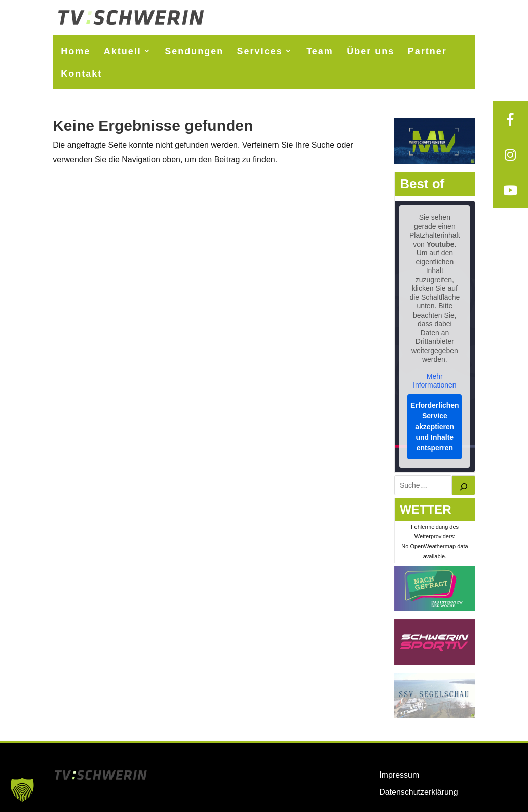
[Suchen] (464, 485)
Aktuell (123, 51)
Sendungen (194, 51)
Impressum (399, 775)
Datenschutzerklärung (419, 792)
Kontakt (81, 74)
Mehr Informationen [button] (435, 381)
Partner (427, 51)
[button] (22, 790)
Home (76, 51)
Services (260, 51)
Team (320, 51)
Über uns (370, 51)
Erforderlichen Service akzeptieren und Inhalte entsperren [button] (435, 427)
